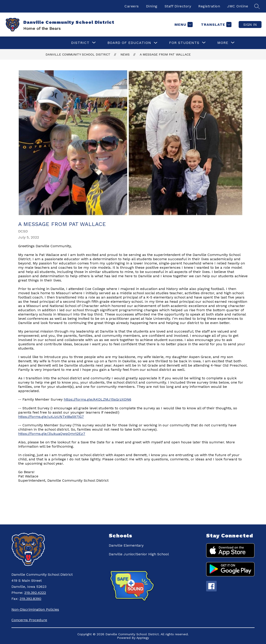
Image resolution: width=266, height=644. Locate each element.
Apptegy (143, 638)
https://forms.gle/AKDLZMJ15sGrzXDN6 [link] (97, 399)
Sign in (250, 25)
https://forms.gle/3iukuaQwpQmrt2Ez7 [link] (52, 434)
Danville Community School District (78, 54)
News (125, 54)
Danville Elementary (126, 545)
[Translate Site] (216, 25)
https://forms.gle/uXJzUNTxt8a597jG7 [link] (51, 417)
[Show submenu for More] (223, 43)
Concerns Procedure (29, 620)
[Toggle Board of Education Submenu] (156, 43)
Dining (152, 6)
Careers (132, 6)
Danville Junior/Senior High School (139, 554)
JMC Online (238, 6)
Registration (209, 6)
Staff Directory (178, 6)
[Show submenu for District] (80, 43)
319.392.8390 (30, 599)
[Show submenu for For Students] (184, 43)
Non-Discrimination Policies (35, 609)
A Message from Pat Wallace (165, 54)
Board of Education (129, 43)
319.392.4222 (35, 593)
